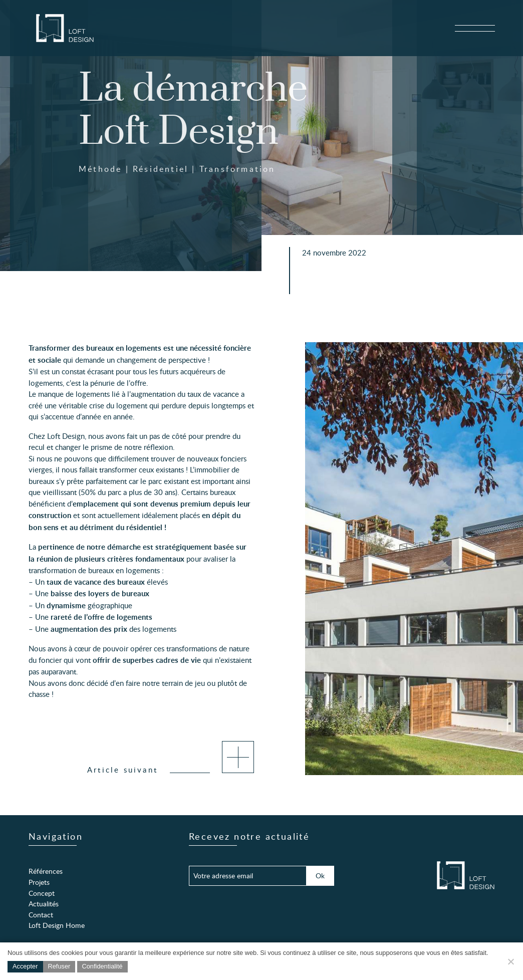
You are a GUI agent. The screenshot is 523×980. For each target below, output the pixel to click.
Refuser (59, 966)
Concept (42, 893)
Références (46, 871)
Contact (41, 914)
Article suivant (171, 769)
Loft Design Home (57, 925)
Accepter (25, 966)
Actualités (44, 903)
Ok (320, 875)
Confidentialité (102, 966)
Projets (39, 882)
